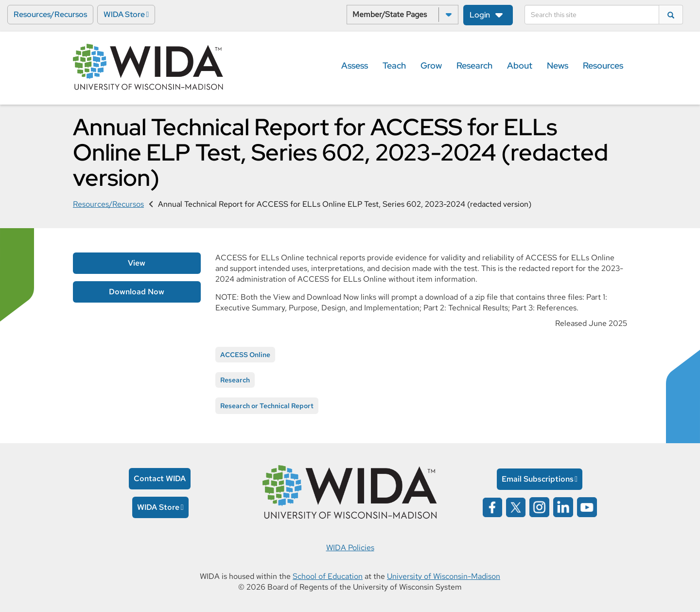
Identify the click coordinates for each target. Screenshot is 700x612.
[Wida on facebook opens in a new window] (492, 506)
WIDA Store (124, 14)
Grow (431, 65)
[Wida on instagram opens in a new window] (539, 506)
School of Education (328, 576)
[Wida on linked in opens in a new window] (563, 506)
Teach (394, 65)
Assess (355, 65)
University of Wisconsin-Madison (444, 576)
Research (474, 65)
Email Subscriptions (538, 479)
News (558, 65)
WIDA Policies (350, 548)
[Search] (592, 15)
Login (480, 15)
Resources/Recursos (50, 14)
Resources (603, 65)
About (520, 65)
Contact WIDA (160, 478)
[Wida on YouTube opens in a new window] (587, 506)
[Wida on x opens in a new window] (516, 506)
